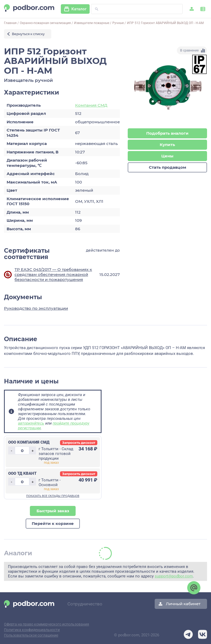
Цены (167, 157)
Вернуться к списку (28, 34)
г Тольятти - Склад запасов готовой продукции (56, 454)
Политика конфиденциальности (32, 630)
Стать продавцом (168, 168)
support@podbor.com (174, 577)
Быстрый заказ (53, 511)
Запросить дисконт (79, 443)
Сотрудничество (85, 604)
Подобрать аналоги (167, 133)
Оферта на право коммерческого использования (47, 624)
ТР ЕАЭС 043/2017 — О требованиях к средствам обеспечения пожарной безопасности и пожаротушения (53, 274)
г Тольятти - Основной (50, 482)
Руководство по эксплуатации (36, 308)
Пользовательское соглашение (31, 635)
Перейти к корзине (53, 524)
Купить (167, 145)
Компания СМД (91, 105)
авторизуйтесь (31, 423)
